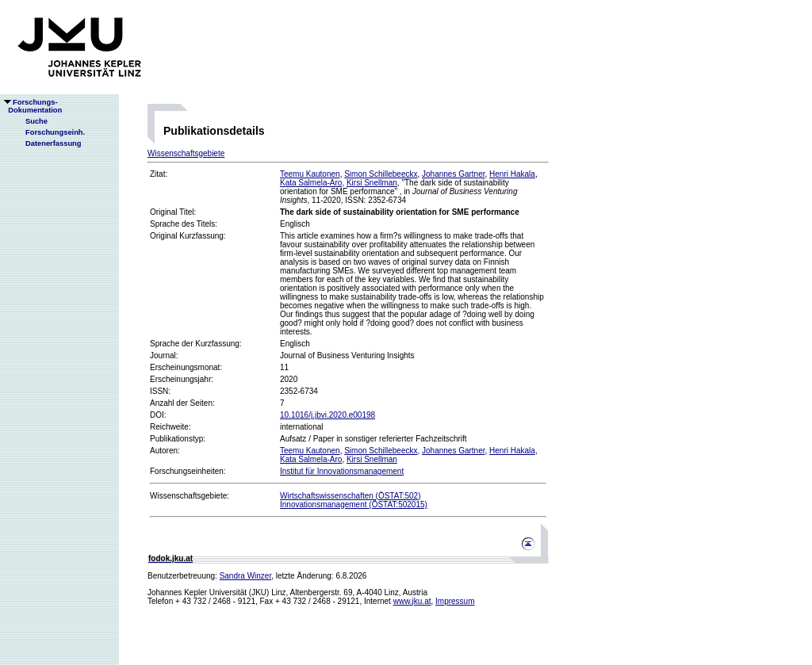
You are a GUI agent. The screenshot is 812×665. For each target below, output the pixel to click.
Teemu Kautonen (310, 174)
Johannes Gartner (454, 174)
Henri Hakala (512, 174)
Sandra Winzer (246, 576)
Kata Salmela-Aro (311, 183)
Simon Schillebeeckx (381, 174)
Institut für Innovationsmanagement (342, 471)
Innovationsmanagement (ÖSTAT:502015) (354, 504)
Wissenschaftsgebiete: (190, 496)
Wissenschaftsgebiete (186, 153)
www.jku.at (412, 601)
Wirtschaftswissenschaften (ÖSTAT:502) (350, 496)
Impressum (455, 601)
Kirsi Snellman (372, 183)
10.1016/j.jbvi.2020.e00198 (327, 415)
